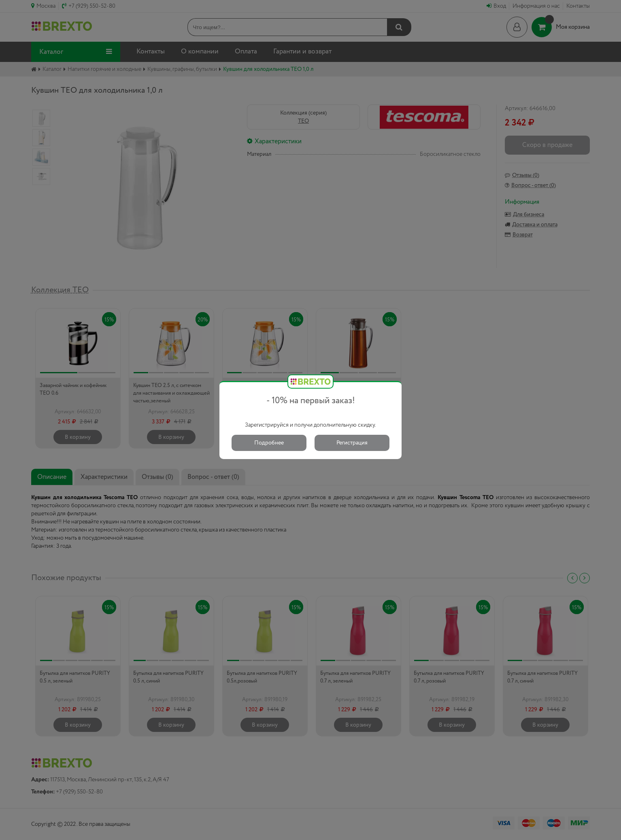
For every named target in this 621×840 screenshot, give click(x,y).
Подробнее (269, 443)
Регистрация (352, 443)
